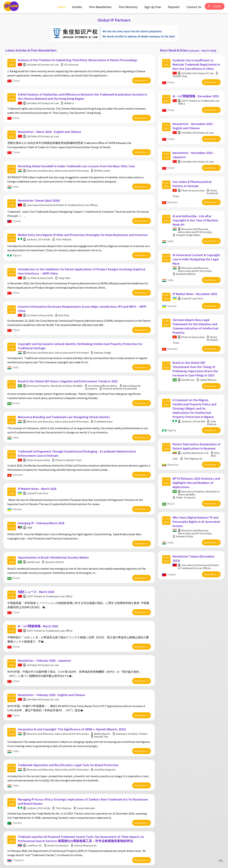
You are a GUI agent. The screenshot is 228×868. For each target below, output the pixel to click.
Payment (173, 7)
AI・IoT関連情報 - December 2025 (196, 93)
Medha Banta (103, 695)
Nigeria (17, 244)
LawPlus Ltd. (35, 801)
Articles (76, 7)
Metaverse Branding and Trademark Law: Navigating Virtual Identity (64, 396)
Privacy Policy (203, 864)
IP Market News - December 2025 (195, 279)
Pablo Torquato (186, 473)
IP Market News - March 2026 (38, 464)
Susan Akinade (86, 766)
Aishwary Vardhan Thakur (132, 695)
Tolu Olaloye (64, 228)
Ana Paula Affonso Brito (103, 367)
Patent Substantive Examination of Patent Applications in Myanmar (196, 423)
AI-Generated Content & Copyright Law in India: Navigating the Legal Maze (196, 246)
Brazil (17, 384)
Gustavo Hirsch (55, 533)
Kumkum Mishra (186, 261)
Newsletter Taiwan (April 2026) (39, 191)
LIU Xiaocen (72, 63)
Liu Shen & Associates (40, 265)
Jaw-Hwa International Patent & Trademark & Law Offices (63, 196)
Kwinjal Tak (102, 698)
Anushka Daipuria (105, 729)
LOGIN (216, 7)
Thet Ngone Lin (193, 436)
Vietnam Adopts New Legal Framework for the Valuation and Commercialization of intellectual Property (196, 309)
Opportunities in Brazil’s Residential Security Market (54, 529)
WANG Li (70, 100)
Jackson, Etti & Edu (39, 228)
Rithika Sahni (103, 163)
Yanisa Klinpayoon (86, 801)
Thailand (18, 816)
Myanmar (173, 442)
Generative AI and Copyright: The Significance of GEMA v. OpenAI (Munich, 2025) (72, 691)
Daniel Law (34, 533)
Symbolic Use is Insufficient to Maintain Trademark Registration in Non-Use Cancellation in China (195, 63)
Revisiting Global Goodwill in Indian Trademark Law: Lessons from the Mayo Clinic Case (77, 159)
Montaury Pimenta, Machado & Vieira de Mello (55, 367)
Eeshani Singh (103, 336)
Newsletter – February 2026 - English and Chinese (52, 659)
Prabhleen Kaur (104, 401)
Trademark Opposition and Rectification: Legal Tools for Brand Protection (69, 725)
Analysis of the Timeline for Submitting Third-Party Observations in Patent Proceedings (78, 58)
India (16, 179)
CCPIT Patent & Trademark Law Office (50, 566)
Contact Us (193, 7)
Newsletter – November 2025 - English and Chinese (194, 121)
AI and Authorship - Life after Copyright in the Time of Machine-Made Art (196, 209)
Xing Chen (65, 265)
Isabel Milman (209, 361)
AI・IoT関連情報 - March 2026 (38, 594)
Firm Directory (127, 7)
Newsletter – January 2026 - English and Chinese (51, 828)
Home (60, 7)
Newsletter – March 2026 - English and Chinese (50, 126)
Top (221, 861)
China (17, 79)
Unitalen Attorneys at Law (43, 63)
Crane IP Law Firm (38, 468)
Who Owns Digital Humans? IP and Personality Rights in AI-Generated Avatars (196, 495)
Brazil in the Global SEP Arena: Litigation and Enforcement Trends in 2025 (68, 362)
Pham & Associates (39, 437)
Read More (140, 79)
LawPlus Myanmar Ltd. (196, 430)
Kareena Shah (185, 510)
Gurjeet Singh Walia (189, 224)
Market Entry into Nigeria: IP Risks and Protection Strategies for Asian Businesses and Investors (83, 224)
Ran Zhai (64, 300)
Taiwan (17, 212)
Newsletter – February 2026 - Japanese (45, 626)
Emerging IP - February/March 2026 (42, 496)
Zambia (18, 781)
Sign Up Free (152, 7)
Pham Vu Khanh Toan (69, 437)
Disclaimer (218, 864)
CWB (30, 501)
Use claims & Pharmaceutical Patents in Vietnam (193, 175)
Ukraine (18, 484)
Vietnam (18, 452)
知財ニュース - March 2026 (37, 561)
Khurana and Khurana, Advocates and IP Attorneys (58, 163)
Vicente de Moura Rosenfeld (120, 370)
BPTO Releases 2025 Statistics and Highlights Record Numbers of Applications (196, 458)
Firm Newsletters (99, 7)
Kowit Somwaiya (58, 801)
